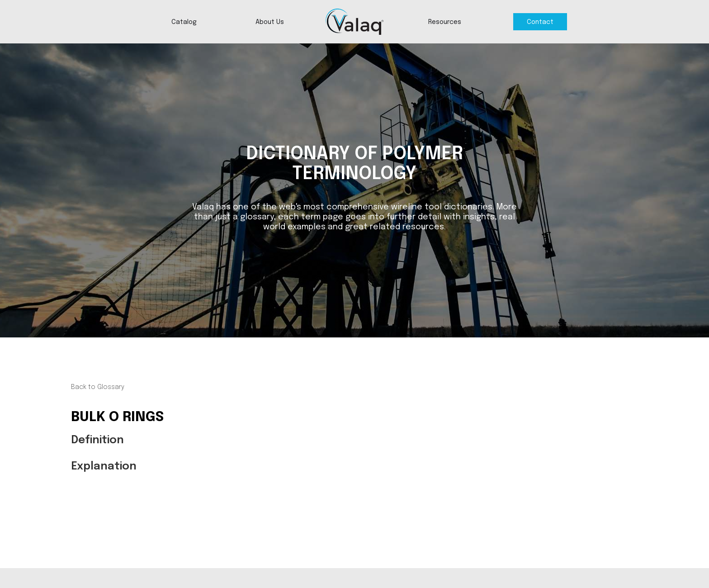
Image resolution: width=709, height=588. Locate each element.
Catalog (184, 22)
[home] (354, 22)
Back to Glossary (98, 387)
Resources (445, 22)
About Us (270, 22)
